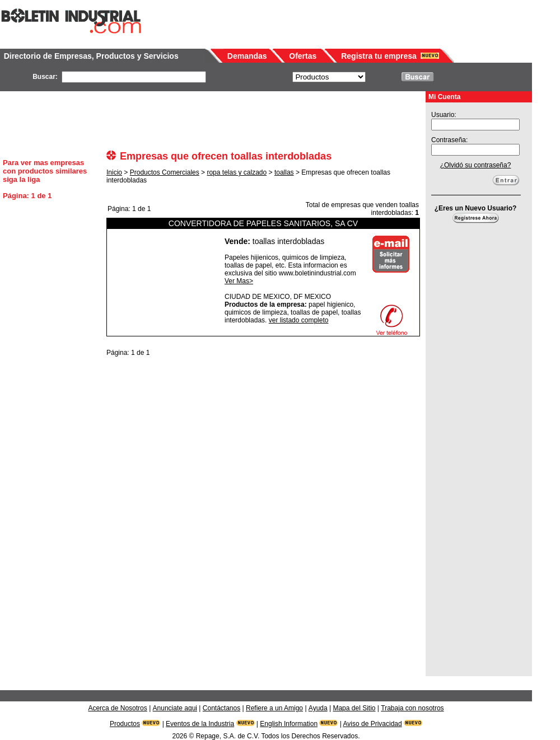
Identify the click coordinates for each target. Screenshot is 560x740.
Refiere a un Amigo (274, 708)
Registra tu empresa (379, 56)
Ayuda (318, 708)
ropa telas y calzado (237, 172)
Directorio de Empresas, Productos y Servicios (91, 56)
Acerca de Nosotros (117, 708)
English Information (289, 724)
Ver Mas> (239, 281)
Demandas (247, 56)
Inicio (114, 172)
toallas (284, 172)
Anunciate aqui (175, 708)
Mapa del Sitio (354, 708)
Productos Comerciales (165, 172)
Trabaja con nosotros (412, 708)
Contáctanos (221, 708)
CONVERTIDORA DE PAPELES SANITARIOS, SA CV (263, 223)
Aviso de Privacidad (373, 724)
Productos (125, 724)
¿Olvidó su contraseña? (476, 165)
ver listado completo (299, 320)
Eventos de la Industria (200, 724)
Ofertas (303, 56)
